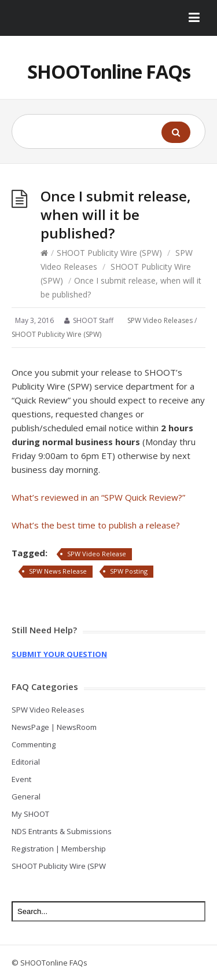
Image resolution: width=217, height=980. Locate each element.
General (26, 797)
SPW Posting (129, 571)
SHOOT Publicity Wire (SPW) (109, 253)
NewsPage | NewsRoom (54, 727)
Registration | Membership (59, 849)
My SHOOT (30, 814)
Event (21, 779)
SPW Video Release (97, 554)
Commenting (34, 744)
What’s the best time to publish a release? (96, 525)
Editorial (26, 762)
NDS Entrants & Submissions (62, 831)
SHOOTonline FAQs (109, 71)
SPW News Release (58, 571)
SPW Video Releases (160, 320)
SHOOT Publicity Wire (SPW (59, 866)
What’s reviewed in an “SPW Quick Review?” (98, 497)
